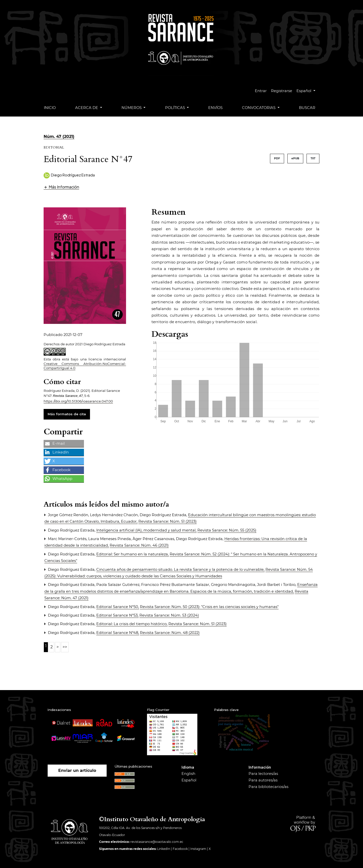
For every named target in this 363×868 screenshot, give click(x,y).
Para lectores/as (263, 774)
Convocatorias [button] (259, 108)
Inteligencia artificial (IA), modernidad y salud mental (146, 530)
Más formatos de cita (67, 414)
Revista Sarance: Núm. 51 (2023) (168, 521)
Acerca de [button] (87, 108)
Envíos (215, 108)
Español (308, 90)
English (188, 774)
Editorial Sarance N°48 (118, 633)
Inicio (50, 108)
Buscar (307, 108)
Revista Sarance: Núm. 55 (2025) (227, 530)
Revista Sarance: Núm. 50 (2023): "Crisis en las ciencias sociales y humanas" (209, 607)
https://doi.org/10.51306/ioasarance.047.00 (78, 401)
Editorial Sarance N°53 (117, 615)
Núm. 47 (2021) (59, 137)
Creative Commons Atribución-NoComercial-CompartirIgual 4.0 (85, 366)
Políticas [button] (176, 108)
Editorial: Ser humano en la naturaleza (133, 554)
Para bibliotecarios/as (268, 787)
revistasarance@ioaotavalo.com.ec (157, 842)
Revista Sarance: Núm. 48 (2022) (170, 633)
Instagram (198, 849)
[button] (61, 187)
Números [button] (132, 108)
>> (65, 647)
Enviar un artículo (77, 770)
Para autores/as (263, 780)
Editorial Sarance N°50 (118, 607)
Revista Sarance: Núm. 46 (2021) (139, 545)
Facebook (180, 849)
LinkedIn (164, 849)
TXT (313, 158)
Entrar (261, 91)
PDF (277, 158)
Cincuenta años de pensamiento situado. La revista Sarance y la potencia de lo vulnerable (180, 570)
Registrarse (282, 91)
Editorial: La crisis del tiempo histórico (132, 624)
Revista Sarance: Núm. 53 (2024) (169, 615)
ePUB (295, 158)
